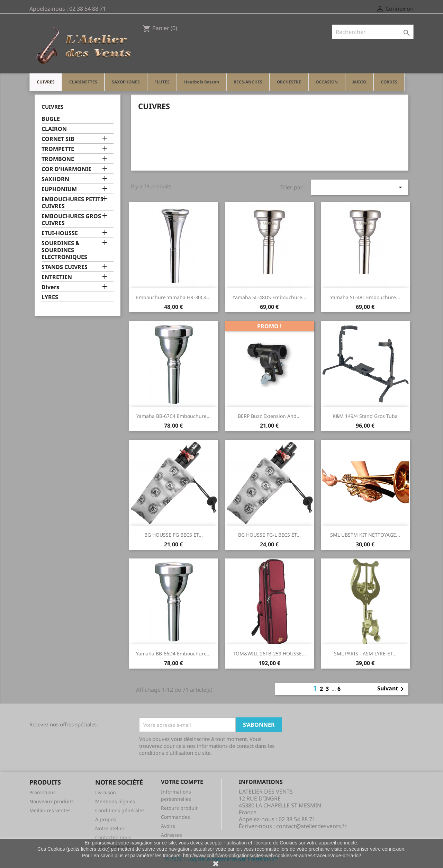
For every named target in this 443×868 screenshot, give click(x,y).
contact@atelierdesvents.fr (311, 826)
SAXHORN (55, 179)
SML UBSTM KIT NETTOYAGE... (365, 535)
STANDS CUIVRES (65, 267)
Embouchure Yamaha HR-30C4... (173, 297)
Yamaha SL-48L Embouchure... (365, 297)
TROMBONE (58, 159)
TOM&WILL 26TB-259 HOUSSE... (269, 654)
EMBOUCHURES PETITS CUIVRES (73, 203)
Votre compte (182, 782)
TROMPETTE (58, 149)
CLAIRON (54, 129)
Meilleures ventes (50, 810)
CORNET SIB (58, 139)
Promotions (43, 792)
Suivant (392, 689)
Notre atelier (110, 828)
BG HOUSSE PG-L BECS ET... (269, 535)
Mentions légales (115, 801)
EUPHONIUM (59, 189)
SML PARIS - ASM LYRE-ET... (365, 654)
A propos (106, 819)
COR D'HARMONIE (66, 169)
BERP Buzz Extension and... (269, 416)
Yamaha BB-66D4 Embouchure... (173, 654)
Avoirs (168, 826)
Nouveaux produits (52, 801)
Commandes (175, 817)
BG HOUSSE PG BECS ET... (174, 535)
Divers (50, 287)
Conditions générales (120, 810)
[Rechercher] (373, 32)
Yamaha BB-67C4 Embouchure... (174, 416)
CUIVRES (52, 107)
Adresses (171, 835)
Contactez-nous (113, 837)
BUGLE (51, 119)
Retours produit (179, 808)
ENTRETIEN (57, 277)
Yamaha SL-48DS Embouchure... (269, 297)
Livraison (106, 792)
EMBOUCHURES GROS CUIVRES (71, 220)
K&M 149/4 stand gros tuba (365, 416)
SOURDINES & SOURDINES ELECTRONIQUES (64, 250)
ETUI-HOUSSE (60, 233)
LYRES (50, 297)
